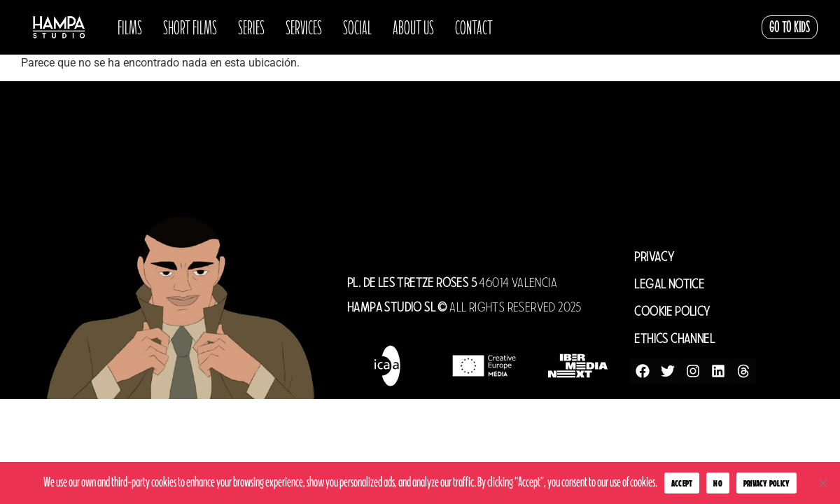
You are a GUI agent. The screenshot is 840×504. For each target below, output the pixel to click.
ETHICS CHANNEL (674, 338)
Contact (474, 27)
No (718, 483)
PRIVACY (654, 257)
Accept (682, 483)
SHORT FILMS (190, 27)
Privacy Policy (767, 483)
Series (251, 27)
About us (413, 27)
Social (357, 27)
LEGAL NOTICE (669, 284)
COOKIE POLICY (672, 311)
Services (304, 27)
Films (130, 27)
